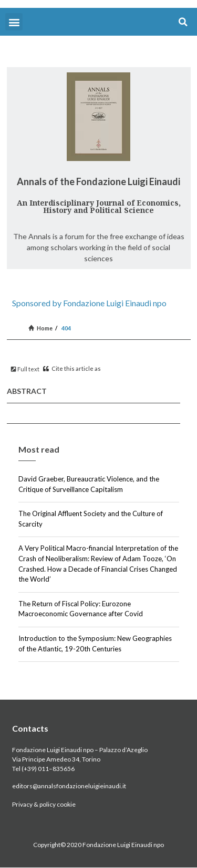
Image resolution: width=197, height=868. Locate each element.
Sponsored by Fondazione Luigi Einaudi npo (89, 303)
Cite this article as (72, 368)
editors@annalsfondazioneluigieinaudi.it (69, 786)
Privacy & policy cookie (44, 804)
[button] (14, 22)
